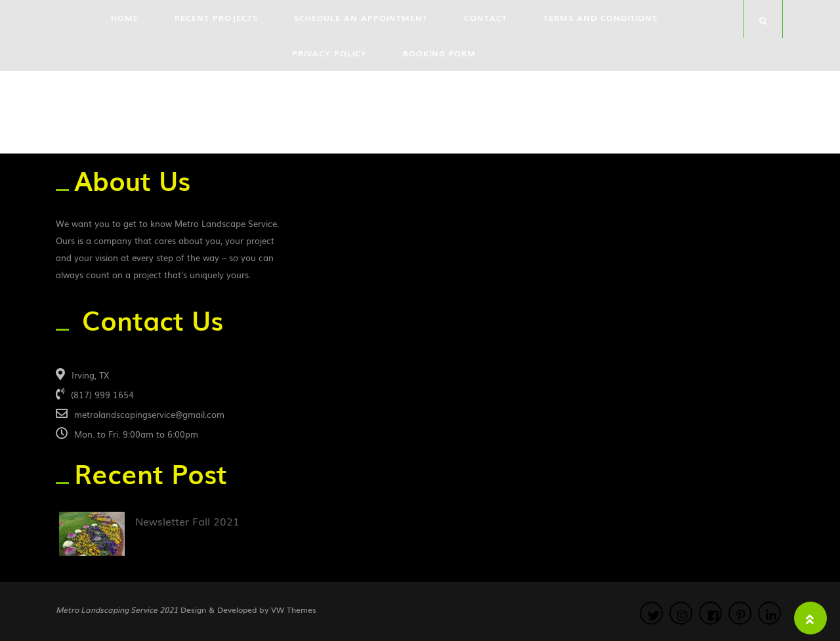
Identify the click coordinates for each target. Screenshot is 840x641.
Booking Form (439, 53)
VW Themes (292, 610)
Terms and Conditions (600, 18)
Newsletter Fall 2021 (187, 521)
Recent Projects (216, 18)
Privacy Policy (329, 53)
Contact (486, 18)
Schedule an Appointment (361, 18)
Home (125, 18)
